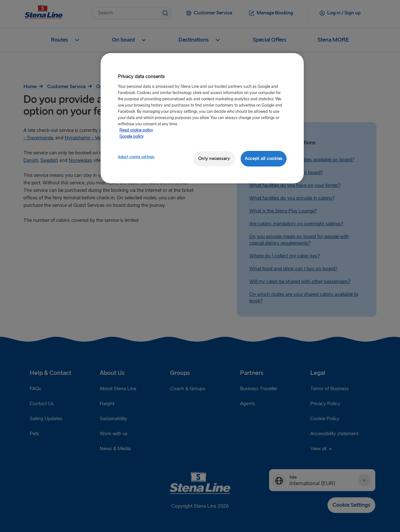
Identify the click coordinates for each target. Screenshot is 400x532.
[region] (202, 118)
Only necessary (214, 159)
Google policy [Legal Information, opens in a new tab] (132, 137)
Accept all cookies (264, 159)
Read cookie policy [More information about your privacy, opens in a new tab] (136, 130)
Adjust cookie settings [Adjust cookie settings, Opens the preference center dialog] (136, 157)
